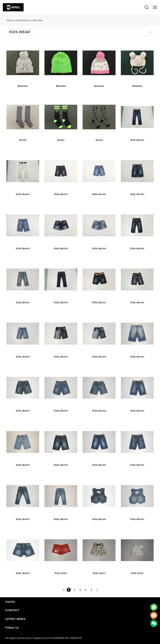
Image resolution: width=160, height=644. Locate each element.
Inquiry (10, 602)
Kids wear (38, 20)
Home (10, 20)
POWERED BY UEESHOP (67, 638)
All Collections (23, 20)
